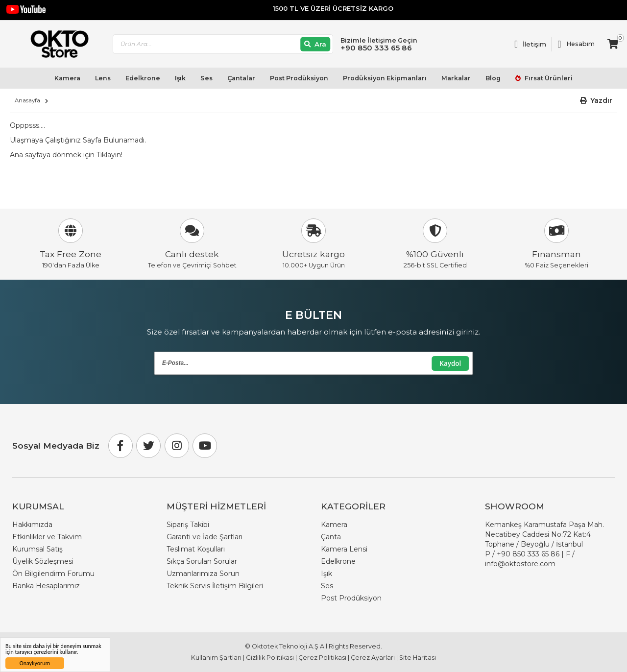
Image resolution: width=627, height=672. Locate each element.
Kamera (67, 78)
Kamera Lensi (344, 549)
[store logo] (55, 44)
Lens (103, 78)
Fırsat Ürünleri (548, 78)
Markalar (456, 78)
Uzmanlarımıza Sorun (203, 574)
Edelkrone (143, 78)
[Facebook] (121, 446)
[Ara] (316, 44)
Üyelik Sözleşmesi (43, 561)
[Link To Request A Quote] (530, 44)
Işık (180, 78)
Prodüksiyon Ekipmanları (385, 78)
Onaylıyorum (35, 663)
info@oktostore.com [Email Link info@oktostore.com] (520, 564)
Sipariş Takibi (188, 525)
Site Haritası (418, 658)
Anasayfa (27, 100)
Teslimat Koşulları (196, 549)
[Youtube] (205, 446)
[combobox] (223, 44)
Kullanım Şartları (216, 658)
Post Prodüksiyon (299, 78)
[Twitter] (148, 446)
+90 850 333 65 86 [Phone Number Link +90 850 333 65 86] (528, 554)
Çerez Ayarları (373, 658)
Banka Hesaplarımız (46, 586)
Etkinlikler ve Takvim (47, 537)
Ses (206, 78)
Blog (493, 78)
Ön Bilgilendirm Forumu (53, 574)
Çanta (331, 537)
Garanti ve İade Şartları (205, 537)
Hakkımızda (32, 525)
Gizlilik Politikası (270, 658)
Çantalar (241, 78)
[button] (596, 101)
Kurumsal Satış (37, 549)
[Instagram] (177, 446)
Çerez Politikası (322, 658)
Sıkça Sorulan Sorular (202, 561)
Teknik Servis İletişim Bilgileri (215, 586)
